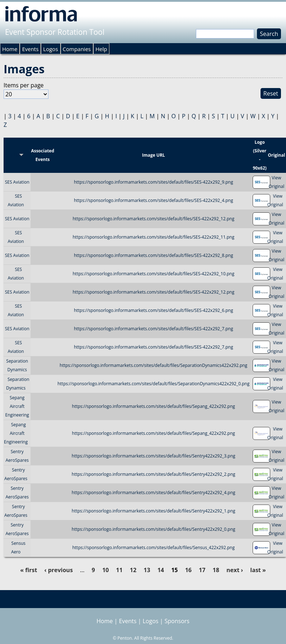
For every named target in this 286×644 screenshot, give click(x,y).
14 (161, 570)
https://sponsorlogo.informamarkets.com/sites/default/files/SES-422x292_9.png (154, 182)
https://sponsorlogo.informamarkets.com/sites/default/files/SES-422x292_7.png (154, 329)
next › (235, 570)
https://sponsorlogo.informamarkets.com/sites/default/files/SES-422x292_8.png (154, 255)
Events (30, 49)
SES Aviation (17, 182)
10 (106, 570)
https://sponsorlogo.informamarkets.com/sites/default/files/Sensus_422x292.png (153, 548)
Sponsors (177, 621)
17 (202, 570)
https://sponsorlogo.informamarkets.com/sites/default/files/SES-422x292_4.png (154, 200)
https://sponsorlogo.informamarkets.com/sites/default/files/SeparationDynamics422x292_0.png (153, 384)
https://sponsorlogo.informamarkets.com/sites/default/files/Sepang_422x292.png (154, 406)
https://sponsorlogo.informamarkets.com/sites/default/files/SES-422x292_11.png (154, 237)
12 (133, 570)
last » (258, 570)
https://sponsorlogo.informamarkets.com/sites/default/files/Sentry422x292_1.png (154, 511)
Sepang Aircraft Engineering (17, 406)
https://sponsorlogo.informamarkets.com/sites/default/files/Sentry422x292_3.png (154, 456)
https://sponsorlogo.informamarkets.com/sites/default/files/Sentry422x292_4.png (154, 493)
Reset (271, 93)
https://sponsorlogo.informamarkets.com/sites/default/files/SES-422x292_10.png (154, 274)
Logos (50, 49)
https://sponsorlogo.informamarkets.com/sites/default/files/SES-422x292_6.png (154, 310)
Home (10, 49)
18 (216, 570)
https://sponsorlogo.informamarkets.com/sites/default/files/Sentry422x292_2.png (154, 474)
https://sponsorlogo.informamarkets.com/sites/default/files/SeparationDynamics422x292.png (153, 365)
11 (119, 570)
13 (147, 570)
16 (188, 570)
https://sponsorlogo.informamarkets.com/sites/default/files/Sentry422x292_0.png (154, 529)
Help (101, 49)
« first (29, 570)
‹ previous (59, 570)
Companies (77, 49)
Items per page (24, 85)
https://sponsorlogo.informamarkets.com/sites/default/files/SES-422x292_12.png (154, 219)
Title (17, 155)
